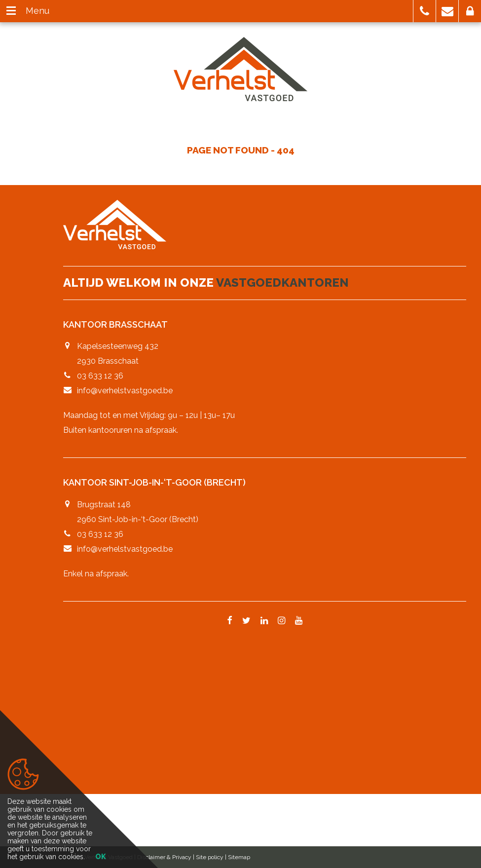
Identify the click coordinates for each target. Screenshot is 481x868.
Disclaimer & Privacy (164, 857)
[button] (425, 11)
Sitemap (239, 857)
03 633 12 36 (100, 376)
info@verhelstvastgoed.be (125, 391)
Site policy (210, 857)
